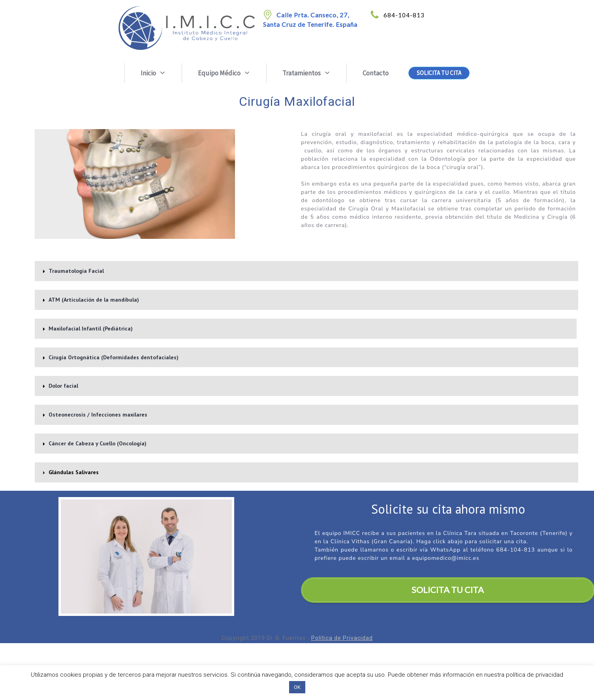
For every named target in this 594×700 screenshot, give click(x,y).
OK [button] (297, 687)
